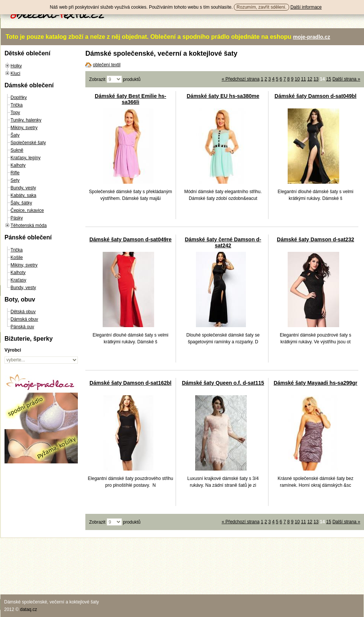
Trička (17, 105)
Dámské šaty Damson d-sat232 (315, 239)
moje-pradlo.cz (312, 37)
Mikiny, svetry (24, 128)
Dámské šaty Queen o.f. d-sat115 (223, 383)
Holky (16, 66)
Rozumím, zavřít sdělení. (262, 7)
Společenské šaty (28, 143)
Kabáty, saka (23, 195)
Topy (15, 113)
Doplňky (19, 98)
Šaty (15, 135)
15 (328, 79)
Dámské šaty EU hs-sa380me (223, 96)
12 (310, 79)
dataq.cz (28, 609)
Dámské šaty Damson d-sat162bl (130, 383)
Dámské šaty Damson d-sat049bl (315, 96)
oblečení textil (107, 65)
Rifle (15, 173)
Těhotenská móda (29, 225)
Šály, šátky (21, 203)
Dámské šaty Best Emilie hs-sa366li (130, 99)
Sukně (17, 150)
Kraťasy (18, 280)
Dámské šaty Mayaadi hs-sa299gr (316, 383)
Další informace (306, 7)
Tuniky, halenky (26, 120)
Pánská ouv (22, 327)
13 (316, 79)
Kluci (15, 73)
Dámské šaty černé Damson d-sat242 (223, 242)
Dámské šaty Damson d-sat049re (131, 239)
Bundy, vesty (23, 188)
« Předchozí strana (240, 79)
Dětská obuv (23, 312)
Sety (15, 180)
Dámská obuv (24, 319)
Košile (17, 257)
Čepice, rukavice (27, 210)
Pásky (17, 218)
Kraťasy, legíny (26, 158)
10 (297, 79)
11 (303, 79)
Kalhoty (18, 165)
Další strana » (346, 79)
